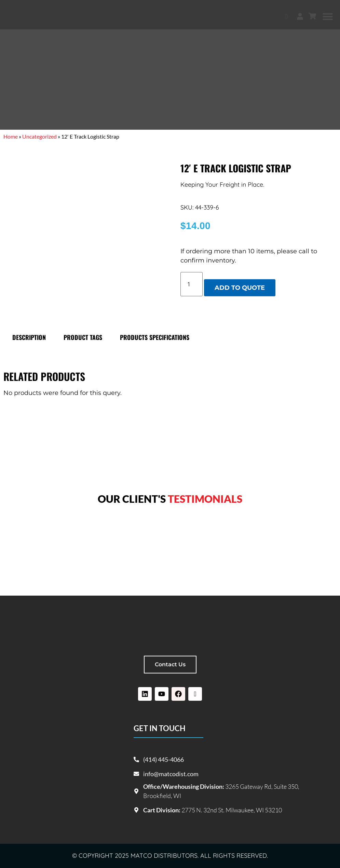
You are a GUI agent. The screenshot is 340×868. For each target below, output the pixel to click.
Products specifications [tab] (155, 337)
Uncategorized (39, 136)
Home (11, 136)
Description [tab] (29, 337)
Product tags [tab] (83, 337)
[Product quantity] (192, 284)
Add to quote (240, 288)
